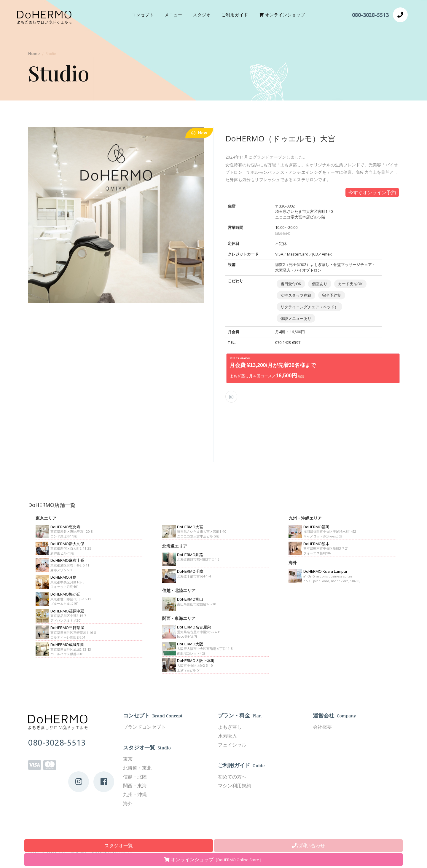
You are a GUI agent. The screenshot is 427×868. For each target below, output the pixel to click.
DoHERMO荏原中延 (67, 611)
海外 (128, 803)
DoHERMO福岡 (316, 527)
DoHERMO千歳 (190, 571)
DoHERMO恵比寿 (65, 527)
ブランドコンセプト (144, 727)
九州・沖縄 (135, 794)
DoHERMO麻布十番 (67, 560)
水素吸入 (227, 736)
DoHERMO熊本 (316, 544)
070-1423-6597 (288, 342)
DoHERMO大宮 (190, 527)
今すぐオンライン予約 (372, 192)
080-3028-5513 (370, 15)
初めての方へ (232, 777)
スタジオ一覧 (119, 845)
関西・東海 (135, 786)
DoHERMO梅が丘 (65, 594)
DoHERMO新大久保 (67, 544)
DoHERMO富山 (190, 599)
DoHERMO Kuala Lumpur (325, 571)
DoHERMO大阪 (190, 644)
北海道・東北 (137, 768)
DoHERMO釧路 (190, 555)
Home (34, 54)
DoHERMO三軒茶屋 (67, 628)
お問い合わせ (308, 845)
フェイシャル (232, 745)
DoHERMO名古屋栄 (194, 627)
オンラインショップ (214, 859)
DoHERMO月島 (63, 577)
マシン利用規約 (235, 786)
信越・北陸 (135, 777)
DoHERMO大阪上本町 (196, 660)
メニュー (173, 15)
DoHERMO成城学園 (67, 644)
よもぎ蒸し (230, 727)
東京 (128, 759)
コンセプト (143, 15)
